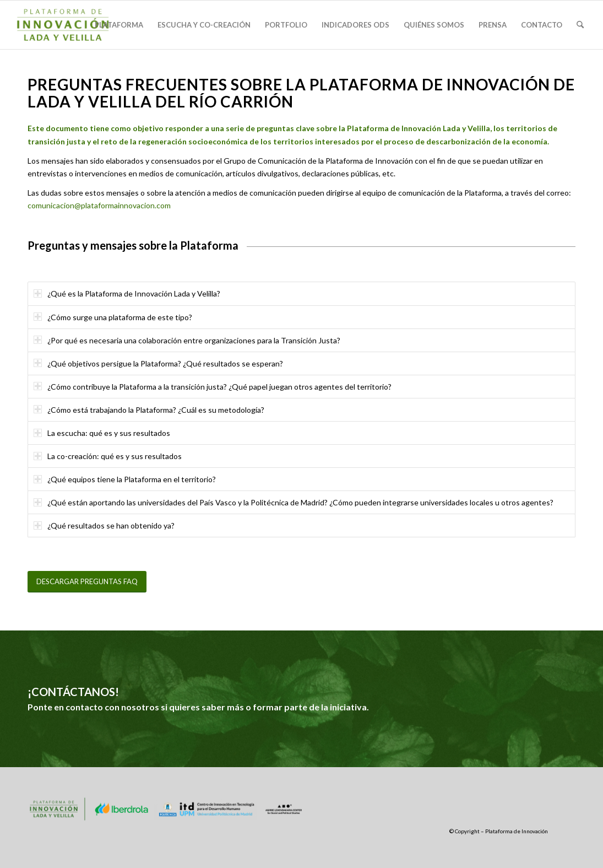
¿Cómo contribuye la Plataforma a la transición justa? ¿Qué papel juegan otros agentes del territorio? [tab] (213, 387)
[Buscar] (580, 25)
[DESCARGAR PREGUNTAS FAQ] (87, 582)
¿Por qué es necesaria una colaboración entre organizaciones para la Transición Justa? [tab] (187, 340)
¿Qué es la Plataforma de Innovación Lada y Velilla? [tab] (127, 293)
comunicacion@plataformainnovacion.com (99, 205)
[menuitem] (119, 25)
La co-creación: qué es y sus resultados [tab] (108, 456)
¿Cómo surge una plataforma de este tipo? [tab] (113, 317)
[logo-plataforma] (63, 25)
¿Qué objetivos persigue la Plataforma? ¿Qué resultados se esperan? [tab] (158, 363)
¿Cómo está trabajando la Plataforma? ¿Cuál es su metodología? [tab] (149, 410)
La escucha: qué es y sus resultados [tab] (102, 433)
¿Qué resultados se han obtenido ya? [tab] (104, 525)
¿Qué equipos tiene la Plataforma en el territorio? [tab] (125, 479)
